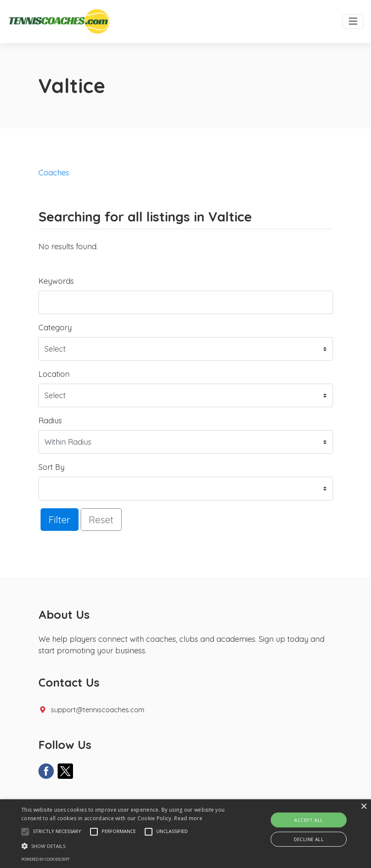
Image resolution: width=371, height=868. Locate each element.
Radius (50, 421)
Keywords (56, 281)
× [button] (364, 807)
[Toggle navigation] (353, 22)
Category (55, 328)
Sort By (51, 467)
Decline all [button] (309, 839)
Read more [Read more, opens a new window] (188, 818)
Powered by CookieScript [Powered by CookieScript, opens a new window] (45, 859)
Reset (101, 520)
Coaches (54, 173)
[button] (25, 832)
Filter (60, 520)
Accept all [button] (308, 820)
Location (54, 374)
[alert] (185, 834)
